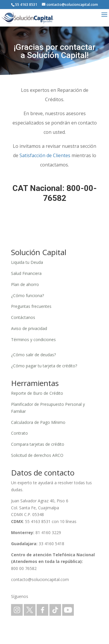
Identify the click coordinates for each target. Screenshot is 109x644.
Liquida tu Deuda (27, 262)
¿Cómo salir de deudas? (33, 355)
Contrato (19, 433)
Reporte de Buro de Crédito (37, 393)
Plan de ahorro (25, 284)
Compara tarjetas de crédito (38, 444)
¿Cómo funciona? (27, 295)
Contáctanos (23, 317)
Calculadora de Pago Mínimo (38, 422)
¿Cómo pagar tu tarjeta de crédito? (44, 366)
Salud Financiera (26, 273)
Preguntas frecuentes (31, 306)
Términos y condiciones (33, 339)
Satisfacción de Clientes (45, 155)
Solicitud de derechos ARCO (37, 455)
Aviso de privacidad (29, 328)
